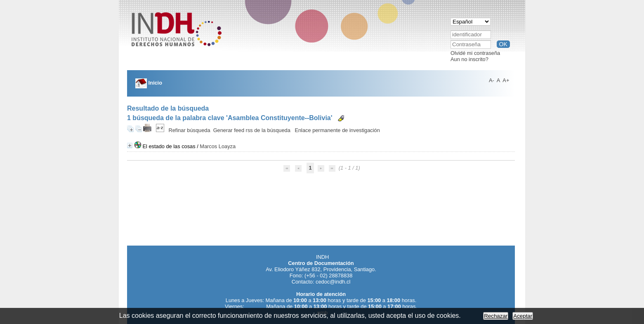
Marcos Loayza (218, 146)
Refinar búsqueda (190, 130)
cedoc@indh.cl (333, 282)
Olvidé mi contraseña (475, 53)
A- (492, 80)
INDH (322, 257)
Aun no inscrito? (469, 59)
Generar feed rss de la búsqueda (252, 130)
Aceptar (523, 316)
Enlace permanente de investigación (337, 130)
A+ (506, 80)
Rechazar (496, 316)
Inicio (149, 83)
